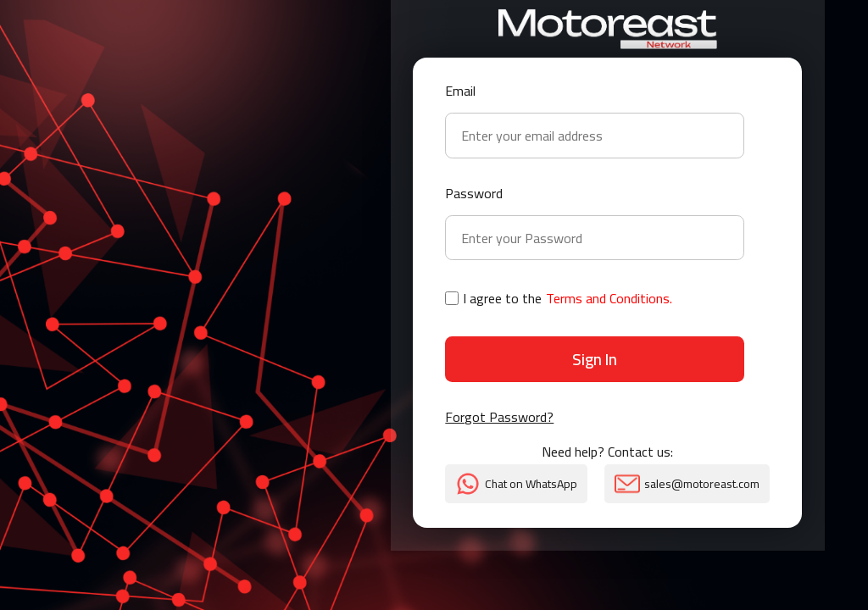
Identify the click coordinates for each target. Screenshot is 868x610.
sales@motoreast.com (687, 484)
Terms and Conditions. (609, 298)
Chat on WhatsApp (516, 484)
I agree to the (559, 298)
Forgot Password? (499, 419)
